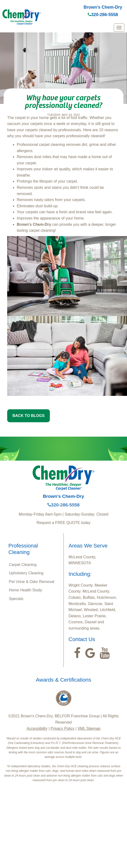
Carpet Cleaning (23, 565)
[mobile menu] (119, 28)
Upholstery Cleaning (26, 573)
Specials (16, 599)
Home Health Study (26, 590)
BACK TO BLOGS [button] (29, 416)
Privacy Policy (63, 728)
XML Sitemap (89, 728)
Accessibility (37, 728)
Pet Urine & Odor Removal (32, 582)
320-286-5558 (103, 15)
